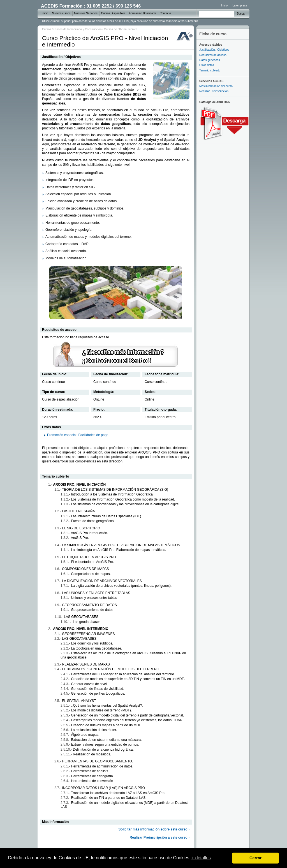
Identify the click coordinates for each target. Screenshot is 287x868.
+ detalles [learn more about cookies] (201, 858)
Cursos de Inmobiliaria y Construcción (78, 29)
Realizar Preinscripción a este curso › (160, 837)
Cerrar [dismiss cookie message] (255, 858)
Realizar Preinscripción (214, 91)
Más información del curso (216, 86)
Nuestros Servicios (86, 13)
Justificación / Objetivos (214, 50)
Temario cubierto (210, 70)
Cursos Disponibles (113, 13)
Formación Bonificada (143, 13)
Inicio (224, 5)
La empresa (240, 5)
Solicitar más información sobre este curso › (154, 829)
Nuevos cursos (61, 13)
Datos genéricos (210, 60)
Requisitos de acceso (213, 55)
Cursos (47, 29)
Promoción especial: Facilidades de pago (78, 435)
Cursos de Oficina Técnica (121, 29)
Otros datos (207, 65)
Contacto (165, 13)
